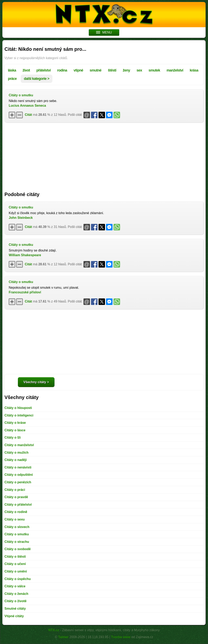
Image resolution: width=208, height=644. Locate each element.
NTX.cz (54, 630)
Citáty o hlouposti (18, 408)
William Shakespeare (25, 255)
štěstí (112, 70)
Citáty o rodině (16, 512)
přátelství (43, 70)
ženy (126, 70)
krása (194, 70)
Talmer (63, 637)
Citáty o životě (15, 601)
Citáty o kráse (15, 423)
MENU (104, 32)
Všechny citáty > (36, 382)
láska (12, 70)
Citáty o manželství (19, 445)
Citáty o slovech (17, 527)
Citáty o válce (15, 586)
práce (12, 79)
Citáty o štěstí (15, 557)
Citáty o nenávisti (18, 467)
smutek (154, 70)
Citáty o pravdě (16, 497)
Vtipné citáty (14, 616)
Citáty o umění (16, 571)
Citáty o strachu (17, 542)
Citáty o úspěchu (18, 579)
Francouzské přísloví (25, 292)
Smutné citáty (15, 609)
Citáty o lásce (15, 430)
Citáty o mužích (16, 453)
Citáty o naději (16, 460)
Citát (28, 115)
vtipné (78, 70)
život (26, 70)
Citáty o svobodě (18, 549)
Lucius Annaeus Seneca (27, 106)
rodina (62, 70)
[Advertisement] (104, 155)
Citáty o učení (15, 564)
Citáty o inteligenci (19, 415)
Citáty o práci (15, 490)
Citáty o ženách (16, 594)
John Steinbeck (21, 218)
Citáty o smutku (21, 95)
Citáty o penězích (18, 482)
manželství (175, 70)
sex (139, 70)
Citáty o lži (13, 437)
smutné (95, 70)
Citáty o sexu (15, 519)
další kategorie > (37, 79)
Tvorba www (121, 637)
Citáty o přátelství (18, 505)
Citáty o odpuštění (19, 475)
